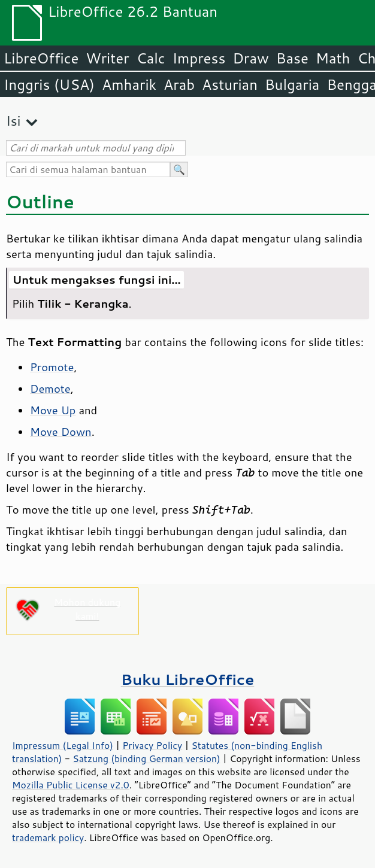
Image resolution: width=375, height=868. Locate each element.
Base (292, 58)
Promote (52, 367)
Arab (179, 84)
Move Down (61, 432)
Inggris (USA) (49, 84)
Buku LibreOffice (188, 679)
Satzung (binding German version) (146, 758)
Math (333, 58)
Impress (199, 58)
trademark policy (48, 837)
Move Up (53, 410)
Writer (107, 58)
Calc (151, 58)
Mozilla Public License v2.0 (71, 785)
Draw (250, 58)
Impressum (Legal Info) (63, 745)
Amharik (129, 84)
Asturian (230, 84)
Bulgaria (292, 84)
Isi (13, 121)
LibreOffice (41, 58)
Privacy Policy (152, 745)
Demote (50, 389)
